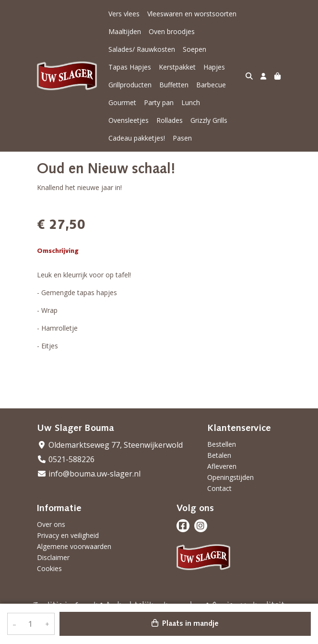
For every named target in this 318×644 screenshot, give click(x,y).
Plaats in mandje (185, 623)
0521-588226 (66, 459)
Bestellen (222, 444)
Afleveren (222, 466)
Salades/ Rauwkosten (142, 49)
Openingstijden (230, 477)
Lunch (191, 102)
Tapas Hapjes (130, 67)
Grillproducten (130, 85)
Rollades (170, 120)
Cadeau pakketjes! (137, 138)
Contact (219, 488)
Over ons (51, 524)
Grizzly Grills (209, 120)
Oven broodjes (172, 31)
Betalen (219, 455)
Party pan (159, 102)
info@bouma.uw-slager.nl (89, 474)
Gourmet (122, 102)
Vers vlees (124, 14)
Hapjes (214, 67)
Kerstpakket (177, 67)
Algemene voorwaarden (74, 546)
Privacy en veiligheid (68, 535)
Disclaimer (53, 557)
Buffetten (174, 85)
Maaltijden (125, 31)
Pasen (182, 138)
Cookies (49, 568)
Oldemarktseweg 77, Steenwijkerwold (110, 445)
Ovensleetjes (129, 120)
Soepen (194, 49)
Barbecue (211, 85)
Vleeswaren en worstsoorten (192, 14)
